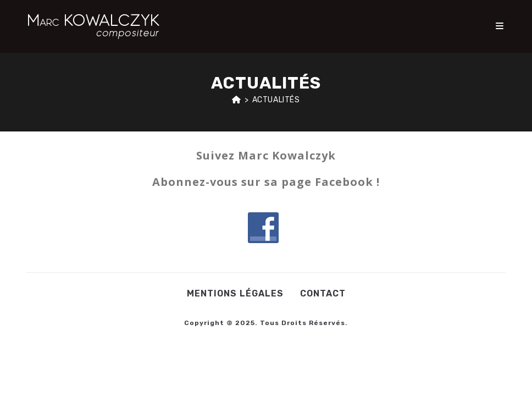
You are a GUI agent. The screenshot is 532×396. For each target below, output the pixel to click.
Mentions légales (235, 293)
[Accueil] (237, 100)
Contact (323, 293)
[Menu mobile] (500, 26)
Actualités (276, 100)
